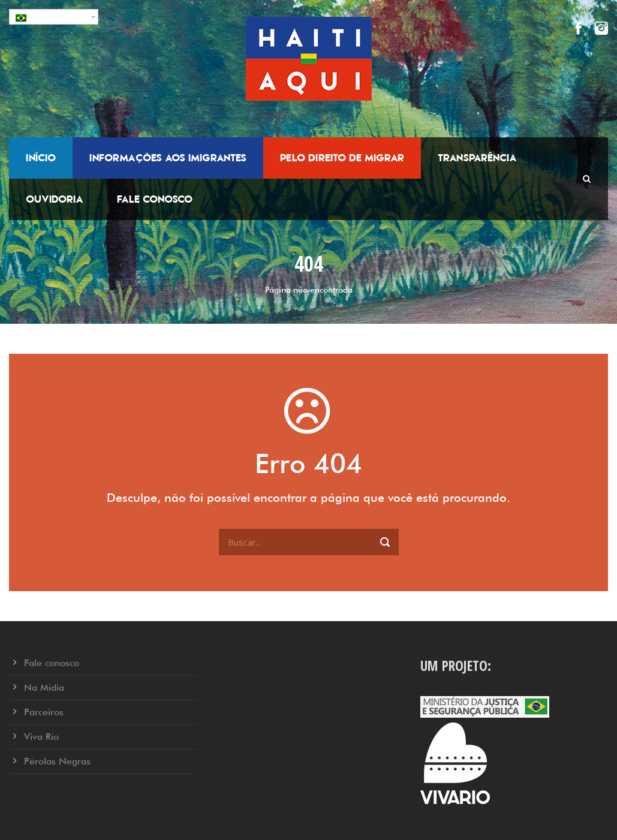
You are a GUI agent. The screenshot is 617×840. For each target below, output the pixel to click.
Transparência (477, 158)
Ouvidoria (55, 199)
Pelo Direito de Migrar (342, 158)
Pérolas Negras (57, 761)
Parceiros (44, 712)
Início (41, 158)
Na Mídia (44, 687)
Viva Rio (41, 737)
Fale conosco (155, 199)
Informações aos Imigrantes (168, 158)
